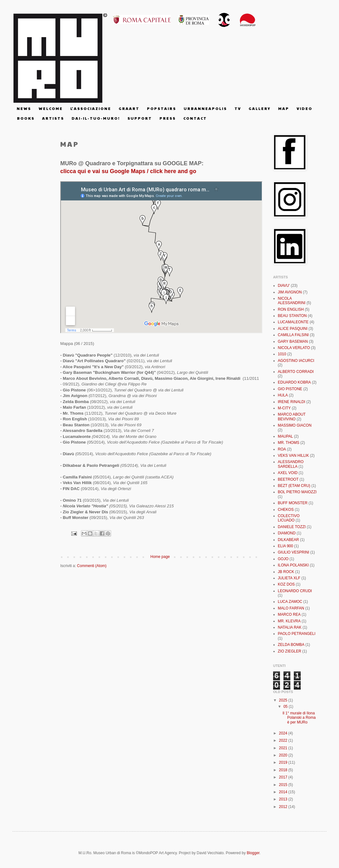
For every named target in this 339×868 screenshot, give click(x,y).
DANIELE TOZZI (292, 527)
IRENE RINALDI (291, 402)
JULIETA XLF (289, 578)
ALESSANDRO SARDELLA (291, 464)
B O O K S (25, 118)
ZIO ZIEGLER (290, 651)
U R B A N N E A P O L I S (205, 108)
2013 (284, 799)
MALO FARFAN (291, 608)
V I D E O (304, 108)
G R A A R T (129, 108)
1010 (282, 354)
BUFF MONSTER (293, 503)
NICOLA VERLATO (294, 348)
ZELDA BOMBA (291, 645)
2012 (284, 807)
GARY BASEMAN (293, 341)
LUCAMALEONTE (293, 322)
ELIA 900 (285, 546)
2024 (284, 733)
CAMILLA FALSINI (293, 335)
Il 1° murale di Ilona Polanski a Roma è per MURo (299, 718)
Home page (160, 557)
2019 (284, 762)
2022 (284, 740)
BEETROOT (288, 479)
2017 (284, 777)
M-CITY (284, 408)
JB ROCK (286, 572)
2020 (284, 755)
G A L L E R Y (259, 108)
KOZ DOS (286, 584)
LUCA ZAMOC (290, 602)
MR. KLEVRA (289, 621)
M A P (283, 108)
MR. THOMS (288, 443)
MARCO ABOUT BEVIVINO (292, 417)
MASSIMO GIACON (295, 425)
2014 (284, 792)
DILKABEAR (288, 540)
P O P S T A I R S (161, 108)
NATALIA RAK (290, 627)
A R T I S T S (53, 118)
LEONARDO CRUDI (295, 591)
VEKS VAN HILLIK (293, 456)
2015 (284, 785)
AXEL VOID (288, 473)
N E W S (24, 108)
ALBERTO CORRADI (296, 372)
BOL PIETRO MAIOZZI (297, 492)
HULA (283, 395)
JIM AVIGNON (290, 292)
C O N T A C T (195, 118)
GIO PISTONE (290, 389)
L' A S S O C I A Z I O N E (90, 108)
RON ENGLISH (291, 309)
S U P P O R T (139, 118)
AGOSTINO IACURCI (296, 361)
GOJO (283, 559)
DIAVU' (284, 286)
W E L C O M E (50, 108)
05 (286, 707)
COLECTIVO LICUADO (289, 518)
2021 (284, 748)
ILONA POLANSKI (293, 565)
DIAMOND (287, 533)
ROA (282, 449)
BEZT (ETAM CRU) (294, 486)
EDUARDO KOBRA (294, 382)
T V (237, 108)
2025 (284, 700)
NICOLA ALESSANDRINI (292, 301)
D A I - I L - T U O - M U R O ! (95, 118)
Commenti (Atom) (92, 566)
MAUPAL (285, 436)
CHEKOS (286, 510)
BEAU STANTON (292, 316)
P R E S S (167, 118)
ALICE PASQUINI (293, 329)
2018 (284, 770)
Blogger (253, 853)
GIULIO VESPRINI (293, 552)
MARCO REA (289, 614)
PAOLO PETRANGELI (297, 634)
